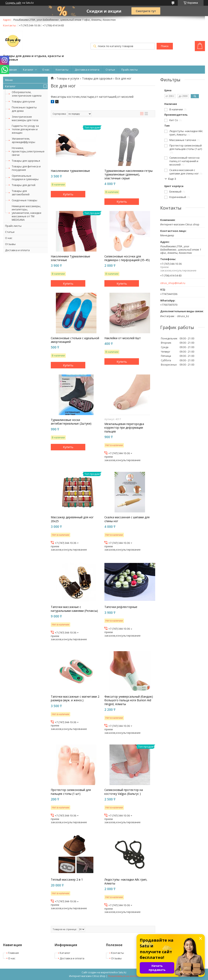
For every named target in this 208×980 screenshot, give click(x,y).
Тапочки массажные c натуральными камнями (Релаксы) (74, 609)
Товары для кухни (23, 101)
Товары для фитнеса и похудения (26, 168)
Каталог (28, 70)
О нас (46, 70)
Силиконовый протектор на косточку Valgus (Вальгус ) (124, 792)
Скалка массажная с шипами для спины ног (127, 519)
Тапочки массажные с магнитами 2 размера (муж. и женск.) (75, 698)
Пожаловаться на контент (124, 976)
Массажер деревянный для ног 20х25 (72, 519)
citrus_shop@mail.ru (173, 283)
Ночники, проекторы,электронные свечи (28, 151)
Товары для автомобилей (21, 193)
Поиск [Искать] (165, 46)
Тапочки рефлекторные (121, 607)
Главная (11, 70)
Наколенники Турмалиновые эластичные (70, 258)
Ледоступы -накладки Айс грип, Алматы (126, 881)
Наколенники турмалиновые (70, 171)
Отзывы (10, 244)
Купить (68, 194)
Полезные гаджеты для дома (24, 109)
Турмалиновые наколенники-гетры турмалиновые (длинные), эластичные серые (128, 174)
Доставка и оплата (87, 70)
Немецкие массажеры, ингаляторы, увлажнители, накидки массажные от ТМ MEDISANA (27, 213)
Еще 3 (172, 179)
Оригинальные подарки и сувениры (25, 177)
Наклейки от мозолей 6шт (123, 338)
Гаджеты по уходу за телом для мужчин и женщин (25, 129)
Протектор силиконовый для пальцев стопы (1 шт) (71, 792)
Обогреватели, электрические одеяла (27, 94)
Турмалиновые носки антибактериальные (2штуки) (71, 422)
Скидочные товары (24, 200)
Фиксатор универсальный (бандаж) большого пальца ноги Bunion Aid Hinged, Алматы (129, 700)
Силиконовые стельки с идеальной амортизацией (75, 340)
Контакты (62, 70)
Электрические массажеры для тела (25, 118)
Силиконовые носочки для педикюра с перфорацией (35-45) (127, 258)
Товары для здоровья (26, 161)
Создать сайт (13, 3)
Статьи (110, 70)
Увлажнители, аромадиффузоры (23, 140)
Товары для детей (24, 185)
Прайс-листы (129, 70)
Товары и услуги (68, 79)
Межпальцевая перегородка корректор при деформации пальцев (124, 428)
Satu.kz (122, 972)
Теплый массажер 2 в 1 (67, 880)
